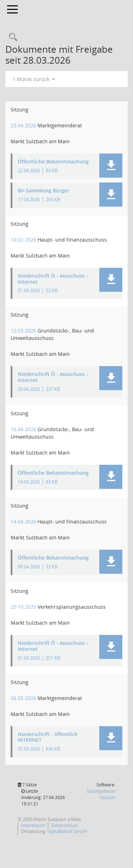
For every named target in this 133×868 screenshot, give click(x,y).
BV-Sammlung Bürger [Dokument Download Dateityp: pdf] (43, 191)
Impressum (33, 825)
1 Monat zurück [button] (34, 79)
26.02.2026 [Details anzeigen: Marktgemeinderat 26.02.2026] (23, 698)
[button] (111, 166)
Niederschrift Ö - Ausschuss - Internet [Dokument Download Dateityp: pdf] (53, 279)
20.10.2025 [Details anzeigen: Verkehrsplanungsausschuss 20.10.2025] (23, 607)
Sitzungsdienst (101, 794)
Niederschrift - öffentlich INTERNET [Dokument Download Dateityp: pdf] (48, 737)
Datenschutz (64, 825)
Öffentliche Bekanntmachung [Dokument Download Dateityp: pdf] (53, 162)
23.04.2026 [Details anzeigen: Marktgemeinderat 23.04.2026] (23, 125)
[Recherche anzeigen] (11, 37)
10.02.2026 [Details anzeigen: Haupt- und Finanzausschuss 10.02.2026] (23, 240)
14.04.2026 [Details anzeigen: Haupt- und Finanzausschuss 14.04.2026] (23, 522)
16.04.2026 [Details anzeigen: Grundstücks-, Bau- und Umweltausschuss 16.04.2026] (23, 429)
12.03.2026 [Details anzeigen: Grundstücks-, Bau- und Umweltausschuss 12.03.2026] (23, 331)
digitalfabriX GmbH (67, 831)
